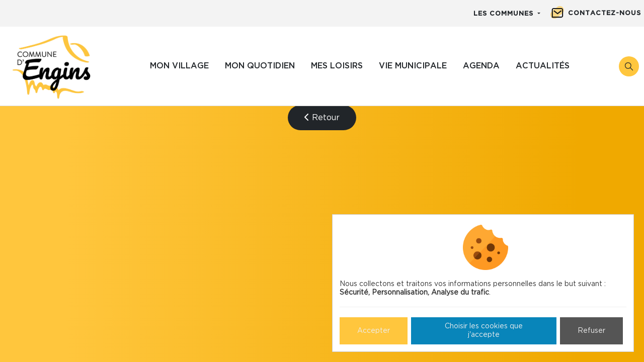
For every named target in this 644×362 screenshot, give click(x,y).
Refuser (591, 331)
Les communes (505, 14)
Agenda (481, 66)
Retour (322, 117)
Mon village (179, 66)
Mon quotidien (260, 66)
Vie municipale (413, 66)
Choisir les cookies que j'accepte (484, 331)
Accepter (374, 331)
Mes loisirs (337, 66)
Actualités (543, 66)
